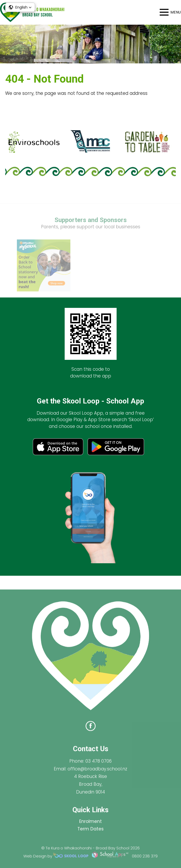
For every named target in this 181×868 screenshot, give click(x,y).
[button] (20, 7)
